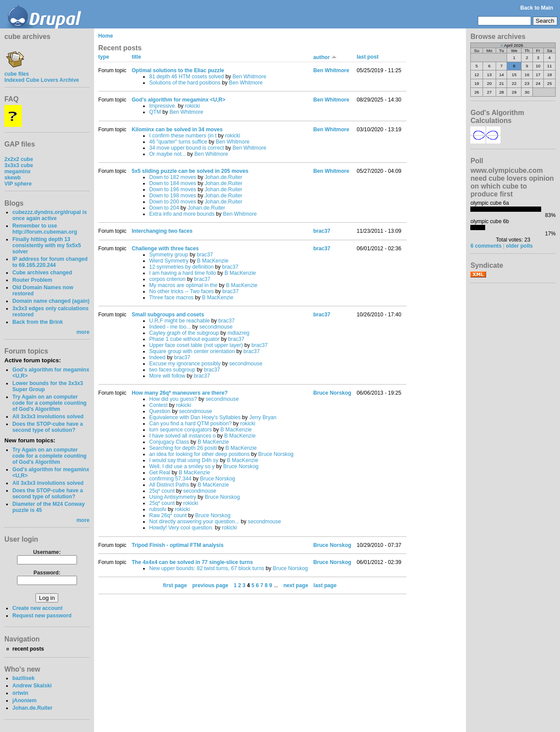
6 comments (486, 246)
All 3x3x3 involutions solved (48, 417)
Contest (158, 405)
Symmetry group (169, 255)
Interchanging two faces (162, 231)
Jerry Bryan (263, 417)
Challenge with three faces (165, 249)
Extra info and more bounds (182, 214)
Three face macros (171, 298)
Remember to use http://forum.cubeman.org (45, 229)
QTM (155, 112)
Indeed (157, 357)
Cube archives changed (42, 273)
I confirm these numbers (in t (183, 136)
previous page (210, 585)
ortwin (20, 693)
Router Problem (32, 280)
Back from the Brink (38, 322)
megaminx (17, 172)
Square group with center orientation (192, 351)
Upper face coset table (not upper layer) (196, 345)
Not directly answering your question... (194, 522)
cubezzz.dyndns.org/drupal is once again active (49, 215)
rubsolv (158, 509)
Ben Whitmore (249, 77)
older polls (519, 246)
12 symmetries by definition (181, 267)
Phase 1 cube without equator (184, 339)
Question (160, 411)
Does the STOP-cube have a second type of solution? (47, 427)
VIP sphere (18, 184)
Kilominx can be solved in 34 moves (177, 130)
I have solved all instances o (182, 436)
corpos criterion (167, 279)
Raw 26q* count (168, 515)
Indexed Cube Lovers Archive (42, 80)
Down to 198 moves (173, 196)
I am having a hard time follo (183, 273)
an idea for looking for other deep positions (199, 454)
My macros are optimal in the (183, 285)
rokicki (192, 106)
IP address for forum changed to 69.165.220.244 (50, 262)
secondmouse (216, 327)
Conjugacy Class (169, 442)
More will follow (167, 376)
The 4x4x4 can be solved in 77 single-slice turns (192, 562)
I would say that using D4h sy (184, 460)
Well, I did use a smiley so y (182, 466)
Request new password (42, 616)
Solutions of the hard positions (185, 83)
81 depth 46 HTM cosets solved (187, 77)
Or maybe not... (168, 154)
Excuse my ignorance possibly (185, 364)
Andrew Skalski (32, 686)
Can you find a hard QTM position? (191, 424)
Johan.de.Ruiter (32, 708)
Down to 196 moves (173, 189)
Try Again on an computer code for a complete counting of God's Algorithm (49, 403)
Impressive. (163, 106)
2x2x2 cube (19, 159)
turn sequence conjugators (180, 430)
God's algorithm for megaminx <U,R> (178, 100)
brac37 (322, 231)
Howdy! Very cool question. (181, 528)
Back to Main (537, 8)
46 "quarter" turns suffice (178, 142)
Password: (47, 573)
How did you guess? (173, 399)
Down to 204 (164, 208)
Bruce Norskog (276, 454)
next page (296, 585)
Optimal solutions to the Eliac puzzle (178, 70)
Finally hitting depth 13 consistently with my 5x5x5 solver (47, 245)
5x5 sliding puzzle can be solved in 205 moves (190, 171)
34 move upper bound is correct (187, 148)
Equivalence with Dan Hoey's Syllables (195, 417)
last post (367, 57)
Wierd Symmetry (169, 261)
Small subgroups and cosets (168, 315)
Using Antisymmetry (173, 497)
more (83, 332)
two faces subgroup (172, 370)
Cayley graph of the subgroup (184, 333)
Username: (47, 552)
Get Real (160, 473)
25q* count (162, 491)
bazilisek (23, 678)
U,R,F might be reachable (180, 321)
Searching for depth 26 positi (183, 448)
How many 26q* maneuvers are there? (180, 393)
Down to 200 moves (173, 202)
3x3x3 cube (19, 165)
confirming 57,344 (170, 479)
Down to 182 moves (173, 177)
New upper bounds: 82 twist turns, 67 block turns (207, 568)
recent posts (28, 649)
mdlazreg (238, 333)
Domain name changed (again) (51, 301)
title (136, 57)
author (325, 57)
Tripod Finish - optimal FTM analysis (178, 545)
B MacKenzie (213, 261)
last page (325, 585)
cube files (17, 71)
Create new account (37, 608)
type (104, 57)
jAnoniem (24, 700)
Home (106, 36)
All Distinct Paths (169, 485)
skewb (12, 178)
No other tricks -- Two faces (182, 291)
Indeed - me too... (170, 327)
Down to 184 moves (173, 183)
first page (175, 585)
